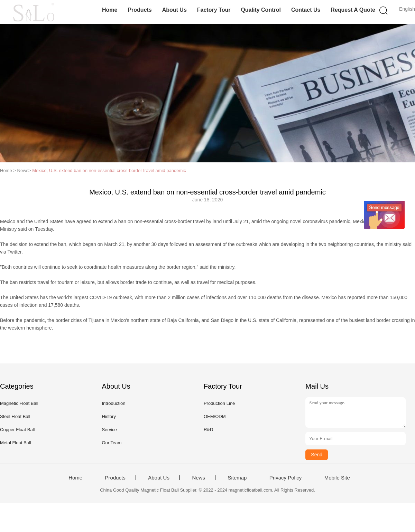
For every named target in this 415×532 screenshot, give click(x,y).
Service (109, 430)
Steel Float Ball (15, 416)
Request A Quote (353, 10)
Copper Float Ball (17, 430)
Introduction (113, 403)
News (199, 478)
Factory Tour (214, 10)
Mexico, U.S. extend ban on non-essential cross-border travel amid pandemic (109, 170)
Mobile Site (337, 478)
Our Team (112, 443)
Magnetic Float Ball (19, 403)
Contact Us (306, 10)
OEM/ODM (215, 416)
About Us (174, 10)
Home (110, 10)
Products (140, 10)
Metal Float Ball (16, 443)
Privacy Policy (285, 478)
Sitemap (237, 478)
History (109, 416)
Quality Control (261, 10)
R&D (208, 430)
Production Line (219, 403)
